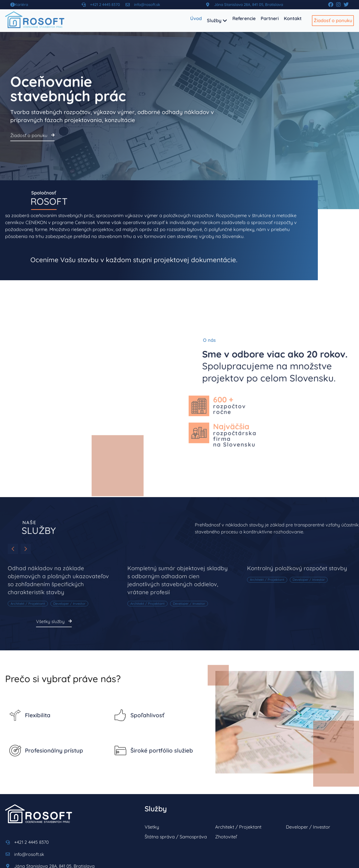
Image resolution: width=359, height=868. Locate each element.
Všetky (152, 772)
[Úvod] (196, 19)
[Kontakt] (293, 19)
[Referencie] (244, 19)
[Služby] (217, 21)
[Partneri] (270, 19)
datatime (78, 857)
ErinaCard (100, 857)
